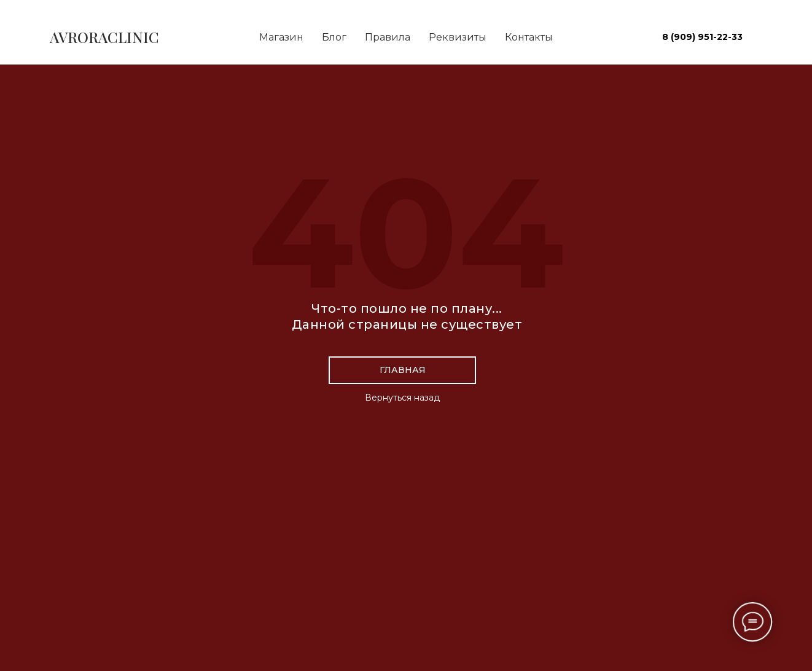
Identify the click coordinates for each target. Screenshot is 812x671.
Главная (403, 370)
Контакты (529, 37)
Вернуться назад (402, 398)
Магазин (281, 37)
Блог (334, 37)
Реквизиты (458, 37)
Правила (388, 37)
